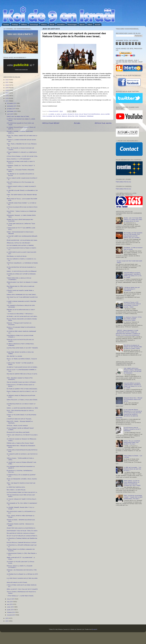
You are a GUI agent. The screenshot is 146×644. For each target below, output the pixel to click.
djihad (77, 114)
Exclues (6, 24)
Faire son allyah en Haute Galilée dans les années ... (20, 340)
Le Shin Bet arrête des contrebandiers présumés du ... (22, 237)
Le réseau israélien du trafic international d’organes (20, 344)
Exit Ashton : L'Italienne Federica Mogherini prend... (20, 170)
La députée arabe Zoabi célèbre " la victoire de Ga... (21, 204)
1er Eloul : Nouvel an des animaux (17, 425)
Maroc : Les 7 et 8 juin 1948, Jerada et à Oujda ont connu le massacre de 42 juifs (133, 219)
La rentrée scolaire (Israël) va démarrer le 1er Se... (22, 191)
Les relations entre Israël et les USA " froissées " (22, 349)
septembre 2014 (12, 111)
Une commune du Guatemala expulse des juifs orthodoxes (21, 306)
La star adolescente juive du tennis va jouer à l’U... (21, 249)
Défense (24, 24)
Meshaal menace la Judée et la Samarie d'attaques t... (20, 567)
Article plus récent (51, 123)
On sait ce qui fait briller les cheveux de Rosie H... (22, 536)
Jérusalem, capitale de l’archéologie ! (19, 243)
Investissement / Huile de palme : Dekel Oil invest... (22, 531)
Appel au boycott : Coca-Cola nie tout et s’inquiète (22, 589)
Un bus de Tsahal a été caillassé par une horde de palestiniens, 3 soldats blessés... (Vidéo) (132, 305)
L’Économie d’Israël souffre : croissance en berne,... (20, 525)
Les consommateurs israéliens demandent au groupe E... (21, 467)
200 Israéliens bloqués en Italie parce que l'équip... (20, 124)
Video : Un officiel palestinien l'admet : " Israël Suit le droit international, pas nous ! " (133, 497)
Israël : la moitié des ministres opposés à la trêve (22, 408)
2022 (7, 80)
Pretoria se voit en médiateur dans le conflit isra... (21, 310)
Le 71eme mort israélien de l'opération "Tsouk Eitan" (21, 224)
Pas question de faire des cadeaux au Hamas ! (21, 533)
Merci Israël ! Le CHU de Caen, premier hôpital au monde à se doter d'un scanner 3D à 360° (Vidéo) (132, 483)
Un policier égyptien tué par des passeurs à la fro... (21, 268)
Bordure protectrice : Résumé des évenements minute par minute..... (133, 399)
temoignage (82, 116)
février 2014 (11, 612)
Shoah (52, 24)
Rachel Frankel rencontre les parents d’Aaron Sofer (22, 320)
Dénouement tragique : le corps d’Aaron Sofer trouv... (21, 216)
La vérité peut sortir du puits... (16, 487)
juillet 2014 (11, 599)
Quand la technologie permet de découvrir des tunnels (21, 328)
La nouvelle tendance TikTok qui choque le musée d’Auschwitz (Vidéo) (133, 319)
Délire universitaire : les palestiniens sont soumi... (22, 240)
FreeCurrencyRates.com (123, 182)
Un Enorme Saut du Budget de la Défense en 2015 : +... (22, 575)
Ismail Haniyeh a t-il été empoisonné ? (19, 159)
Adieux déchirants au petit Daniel (17, 582)
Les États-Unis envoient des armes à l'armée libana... (21, 120)
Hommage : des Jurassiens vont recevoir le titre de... (22, 571)
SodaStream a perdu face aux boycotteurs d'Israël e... (20, 336)
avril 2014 (11, 607)
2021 (7, 82)
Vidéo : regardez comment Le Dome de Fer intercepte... (20, 379)
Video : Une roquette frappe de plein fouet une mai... (21, 484)
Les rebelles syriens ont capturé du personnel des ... (21, 275)
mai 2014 (10, 604)
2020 (7, 85)
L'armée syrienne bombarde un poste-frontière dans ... (21, 302)
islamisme (49, 116)
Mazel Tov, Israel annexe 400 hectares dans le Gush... (22, 136)
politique (58, 116)
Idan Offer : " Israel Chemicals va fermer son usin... (21, 212)
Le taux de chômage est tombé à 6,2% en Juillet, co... (22, 500)
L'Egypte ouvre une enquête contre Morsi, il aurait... (20, 291)
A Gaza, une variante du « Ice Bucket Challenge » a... (22, 436)
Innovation (61, 24)
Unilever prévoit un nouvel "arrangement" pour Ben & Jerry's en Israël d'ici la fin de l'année (133, 275)
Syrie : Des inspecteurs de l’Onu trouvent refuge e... (22, 195)
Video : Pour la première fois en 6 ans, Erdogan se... (22, 145)
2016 (7, 96)
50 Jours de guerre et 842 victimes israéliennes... (22, 389)
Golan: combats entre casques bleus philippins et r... (22, 179)
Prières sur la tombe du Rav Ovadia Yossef (20, 443)
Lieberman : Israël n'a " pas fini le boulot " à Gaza (21, 166)
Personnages (72, 24)
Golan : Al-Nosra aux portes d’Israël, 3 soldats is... (22, 359)
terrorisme (90, 116)
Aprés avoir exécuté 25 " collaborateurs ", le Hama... (21, 558)
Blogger (94, 629)
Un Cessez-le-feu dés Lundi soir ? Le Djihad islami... (20, 562)
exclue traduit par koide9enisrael (90, 114)
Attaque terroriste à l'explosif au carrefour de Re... (22, 153)
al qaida (57, 114)
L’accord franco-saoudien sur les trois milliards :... (22, 579)
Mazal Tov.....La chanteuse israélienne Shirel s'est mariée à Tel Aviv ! (132, 442)
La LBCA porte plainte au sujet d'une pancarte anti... (21, 253)
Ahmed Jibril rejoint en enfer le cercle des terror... (20, 353)
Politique (15, 24)
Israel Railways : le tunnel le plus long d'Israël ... (22, 400)
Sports (82, 24)
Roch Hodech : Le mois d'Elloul (16, 490)
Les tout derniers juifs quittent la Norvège (20, 245)
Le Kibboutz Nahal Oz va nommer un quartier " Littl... (21, 475)
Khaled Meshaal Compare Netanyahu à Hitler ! (22, 542)
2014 (7, 101)
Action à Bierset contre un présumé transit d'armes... (20, 429)
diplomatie (71, 114)
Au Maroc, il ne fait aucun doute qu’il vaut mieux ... (22, 316)
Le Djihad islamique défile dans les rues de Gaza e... (22, 208)
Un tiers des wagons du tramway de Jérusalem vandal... (21, 440)
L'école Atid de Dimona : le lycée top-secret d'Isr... (22, 156)
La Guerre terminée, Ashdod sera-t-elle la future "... (20, 508)
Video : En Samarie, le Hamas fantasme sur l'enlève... (20, 149)
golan (103, 114)
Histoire (44, 24)
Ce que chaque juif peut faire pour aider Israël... (129, 262)
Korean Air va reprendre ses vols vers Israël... (22, 294)
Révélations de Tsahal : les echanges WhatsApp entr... (22, 199)
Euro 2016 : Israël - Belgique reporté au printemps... (20, 422)
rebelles (64, 116)
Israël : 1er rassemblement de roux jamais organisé (20, 233)
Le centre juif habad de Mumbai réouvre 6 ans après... (21, 463)
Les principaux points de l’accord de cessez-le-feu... (21, 404)
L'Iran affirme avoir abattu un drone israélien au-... (22, 586)
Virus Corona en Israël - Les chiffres (133, 456)
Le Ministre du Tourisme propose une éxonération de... (22, 539)
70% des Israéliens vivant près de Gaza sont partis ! (21, 496)
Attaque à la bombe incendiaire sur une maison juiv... (21, 140)
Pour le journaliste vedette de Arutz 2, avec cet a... (22, 392)
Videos (90, 24)
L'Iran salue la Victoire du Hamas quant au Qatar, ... (20, 385)
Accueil (98, 24)
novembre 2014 (12, 106)
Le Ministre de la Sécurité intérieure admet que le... (22, 546)
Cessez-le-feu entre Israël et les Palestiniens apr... (21, 415)
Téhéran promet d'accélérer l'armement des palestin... (21, 550)
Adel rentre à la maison (14, 356)
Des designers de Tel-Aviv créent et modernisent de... (22, 504)
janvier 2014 (11, 615)
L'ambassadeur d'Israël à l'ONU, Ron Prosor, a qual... (22, 554)
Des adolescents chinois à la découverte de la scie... (21, 512)
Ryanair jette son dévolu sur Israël (18, 432)
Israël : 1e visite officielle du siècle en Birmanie (22, 271)
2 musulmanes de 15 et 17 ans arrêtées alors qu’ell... (21, 228)
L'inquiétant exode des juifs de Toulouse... (19, 419)
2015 (7, 98)
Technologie (34, 24)
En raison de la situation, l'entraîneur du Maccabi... (20, 471)
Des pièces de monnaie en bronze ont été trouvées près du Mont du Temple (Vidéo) (133, 347)
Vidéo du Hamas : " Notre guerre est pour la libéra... (20, 459)
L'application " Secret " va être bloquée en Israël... (20, 364)
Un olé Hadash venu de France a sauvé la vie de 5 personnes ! (132, 429)
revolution (71, 116)
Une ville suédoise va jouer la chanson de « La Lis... (21, 260)
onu (54, 116)
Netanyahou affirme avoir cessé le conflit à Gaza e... (21, 162)
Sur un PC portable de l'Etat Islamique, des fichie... (20, 183)
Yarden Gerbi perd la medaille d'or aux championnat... (19, 279)
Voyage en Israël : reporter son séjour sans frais (21, 520)
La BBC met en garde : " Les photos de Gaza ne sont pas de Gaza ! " (132, 469)
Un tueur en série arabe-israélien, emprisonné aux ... (21, 332)
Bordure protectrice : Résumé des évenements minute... (21, 446)
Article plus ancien (103, 123)
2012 (7, 621)
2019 (7, 88)
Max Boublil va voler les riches (17, 256)
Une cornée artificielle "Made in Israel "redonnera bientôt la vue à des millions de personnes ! (133, 371)
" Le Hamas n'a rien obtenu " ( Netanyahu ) (20, 314)
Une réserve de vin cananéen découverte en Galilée (20, 175)
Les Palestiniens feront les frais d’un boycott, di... (22, 492)
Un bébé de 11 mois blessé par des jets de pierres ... (22, 367)
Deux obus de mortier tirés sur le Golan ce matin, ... (22, 375)
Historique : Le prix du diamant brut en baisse (133, 248)
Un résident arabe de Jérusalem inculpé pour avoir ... (21, 396)
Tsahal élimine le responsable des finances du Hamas (21, 592)
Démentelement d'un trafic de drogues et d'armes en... (22, 283)
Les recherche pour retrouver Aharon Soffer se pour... (22, 451)
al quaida (64, 114)
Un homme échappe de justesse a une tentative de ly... (22, 455)
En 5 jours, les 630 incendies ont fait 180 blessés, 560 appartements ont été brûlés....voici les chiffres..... (133, 235)
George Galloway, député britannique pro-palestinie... (20, 220)
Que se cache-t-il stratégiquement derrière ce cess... (21, 370)
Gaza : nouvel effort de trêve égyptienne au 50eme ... (20, 516)
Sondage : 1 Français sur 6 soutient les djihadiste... (19, 324)
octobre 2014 (11, 109)
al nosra (51, 114)
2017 (7, 93)
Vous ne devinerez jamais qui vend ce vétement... (21, 382)
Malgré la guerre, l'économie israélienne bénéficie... (20, 132)
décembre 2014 (12, 103)
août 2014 (10, 114)
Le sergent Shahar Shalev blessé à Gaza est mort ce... (21, 128)
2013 (7, 618)
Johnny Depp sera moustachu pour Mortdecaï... (21, 528)
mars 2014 (11, 610)
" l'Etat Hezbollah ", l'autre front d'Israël (20, 596)
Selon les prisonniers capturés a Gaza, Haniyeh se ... (22, 480)
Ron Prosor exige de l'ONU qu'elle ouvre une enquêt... (20, 287)
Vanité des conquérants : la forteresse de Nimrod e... (22, 264)
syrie (77, 116)
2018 (7, 90)
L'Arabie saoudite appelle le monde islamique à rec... (21, 187)
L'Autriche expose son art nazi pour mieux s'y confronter (132, 289)
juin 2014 (10, 602)
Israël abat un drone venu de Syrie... (18, 116)
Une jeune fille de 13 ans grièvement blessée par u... (22, 298)
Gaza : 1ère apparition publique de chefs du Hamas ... (20, 411)
